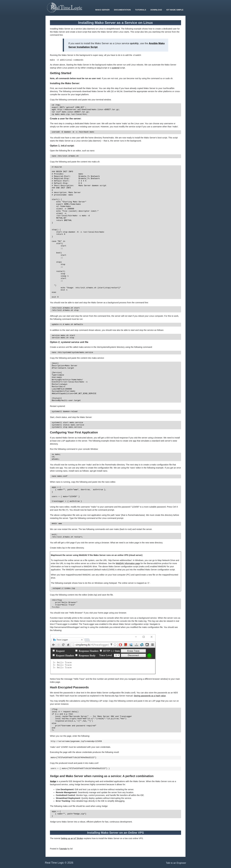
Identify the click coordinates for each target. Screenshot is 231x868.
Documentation (122, 10)
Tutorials (141, 10)
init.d (99, 68)
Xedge (53, 782)
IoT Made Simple (175, 10)
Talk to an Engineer (176, 863)
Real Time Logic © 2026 (59, 863)
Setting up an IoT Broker (72, 839)
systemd (115, 68)
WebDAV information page (128, 564)
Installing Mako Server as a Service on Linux (116, 23)
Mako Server (102, 10)
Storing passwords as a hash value (150, 696)
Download (156, 10)
